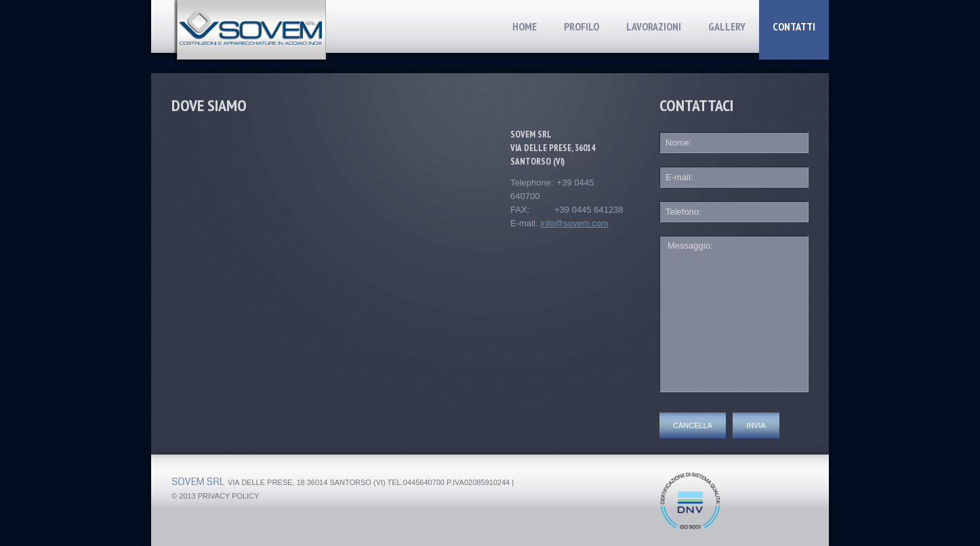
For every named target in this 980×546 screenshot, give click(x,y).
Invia (756, 425)
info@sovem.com (574, 223)
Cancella (693, 425)
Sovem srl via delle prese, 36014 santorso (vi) (553, 148)
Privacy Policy (229, 496)
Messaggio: (734, 314)
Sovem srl (198, 482)
